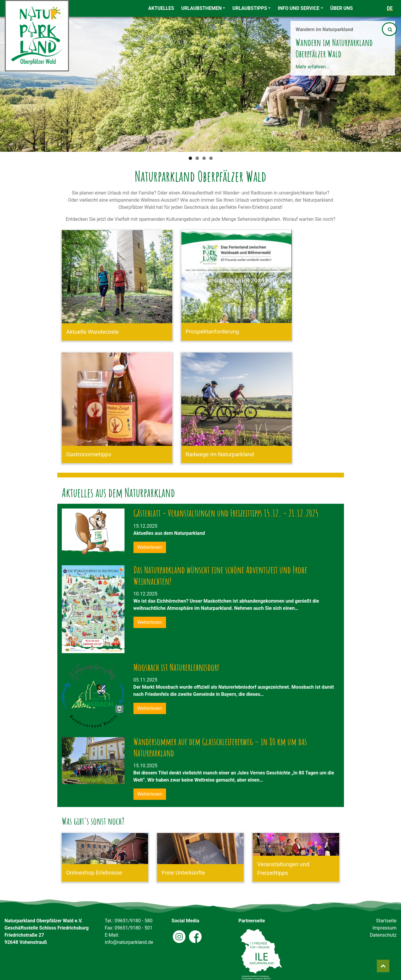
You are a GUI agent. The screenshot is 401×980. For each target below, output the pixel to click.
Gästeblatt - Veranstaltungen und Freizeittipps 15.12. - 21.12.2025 (226, 514)
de (390, 8)
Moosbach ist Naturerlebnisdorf (176, 668)
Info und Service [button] (299, 8)
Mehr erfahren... (312, 67)
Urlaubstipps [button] (250, 8)
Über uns (342, 8)
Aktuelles (161, 8)
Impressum (384, 928)
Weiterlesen (150, 547)
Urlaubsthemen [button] (201, 8)
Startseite (386, 921)
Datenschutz (383, 935)
